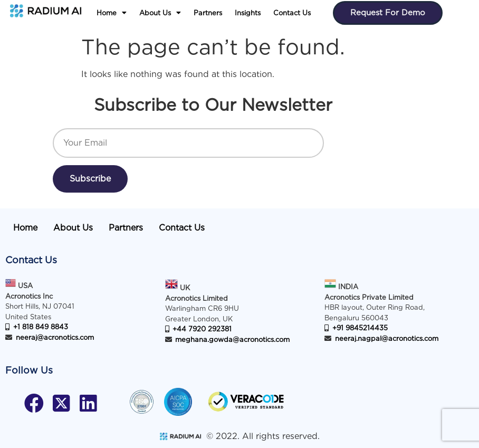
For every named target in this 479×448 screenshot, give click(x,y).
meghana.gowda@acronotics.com (232, 340)
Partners (208, 13)
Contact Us (292, 13)
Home (112, 13)
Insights (248, 13)
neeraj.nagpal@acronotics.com (387, 339)
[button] (112, 13)
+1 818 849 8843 (41, 327)
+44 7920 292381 (202, 329)
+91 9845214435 (360, 328)
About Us (160, 13)
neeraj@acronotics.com (55, 337)
